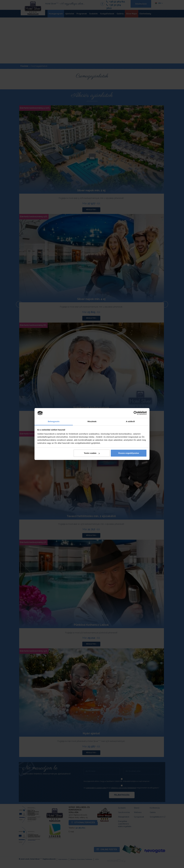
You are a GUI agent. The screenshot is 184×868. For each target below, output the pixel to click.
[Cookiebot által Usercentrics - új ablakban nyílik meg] (136, 413)
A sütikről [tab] (130, 421)
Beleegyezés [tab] (54, 421)
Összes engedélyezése (129, 453)
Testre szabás (92, 453)
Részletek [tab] (92, 421)
